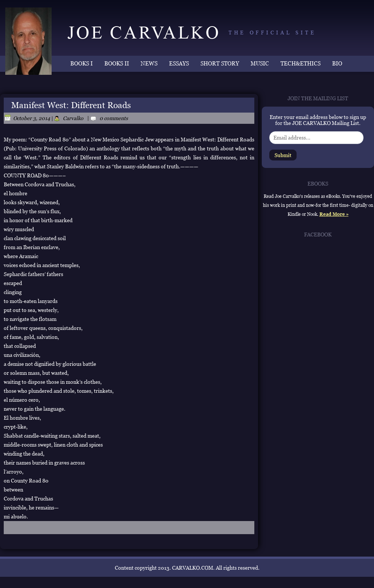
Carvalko (73, 118)
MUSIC (260, 63)
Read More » (334, 214)
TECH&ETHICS (301, 63)
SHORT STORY (220, 63)
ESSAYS (179, 63)
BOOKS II (117, 63)
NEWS (149, 63)
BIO (337, 63)
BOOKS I (82, 63)
